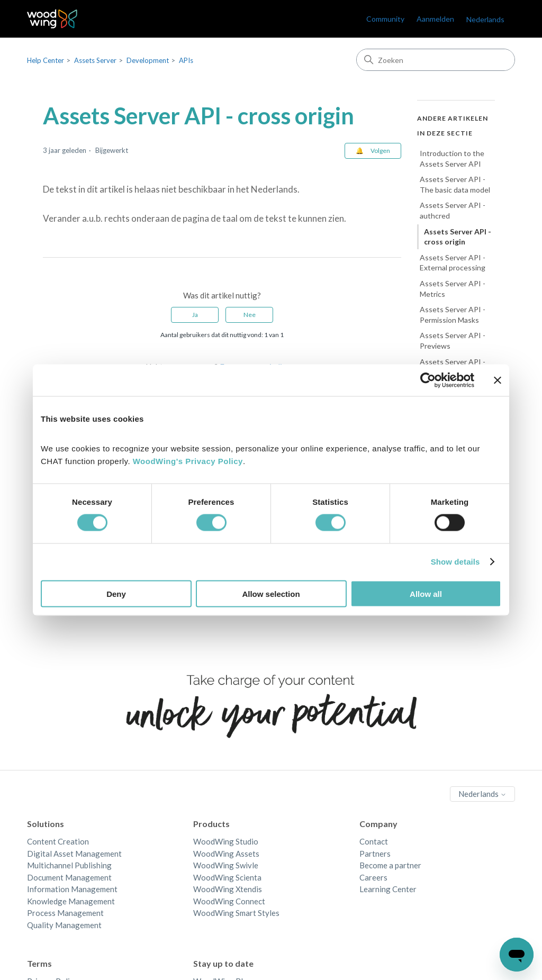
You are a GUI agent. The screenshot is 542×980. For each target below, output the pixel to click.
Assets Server (95, 60)
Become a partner (390, 865)
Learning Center (388, 889)
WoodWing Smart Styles (236, 913)
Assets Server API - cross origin (458, 237)
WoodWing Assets (226, 854)
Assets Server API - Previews (453, 341)
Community (385, 19)
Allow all (426, 593)
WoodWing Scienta (227, 877)
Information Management (72, 889)
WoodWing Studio (226, 841)
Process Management (65, 913)
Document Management (69, 877)
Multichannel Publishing (69, 865)
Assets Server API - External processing (453, 263)
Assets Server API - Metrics (453, 289)
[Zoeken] (436, 60)
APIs (186, 60)
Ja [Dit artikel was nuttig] (195, 315)
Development (148, 60)
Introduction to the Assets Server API (452, 158)
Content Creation (58, 841)
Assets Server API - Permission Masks (453, 315)
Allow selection (271, 593)
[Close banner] (498, 380)
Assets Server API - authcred (453, 210)
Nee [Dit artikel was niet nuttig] (250, 315)
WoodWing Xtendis (228, 889)
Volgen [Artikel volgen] (380, 151)
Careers (373, 877)
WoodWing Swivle (226, 865)
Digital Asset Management (74, 854)
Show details (455, 562)
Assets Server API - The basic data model (455, 184)
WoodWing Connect (229, 901)
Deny (116, 593)
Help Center (46, 60)
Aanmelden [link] (435, 19)
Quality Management (64, 925)
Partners (375, 854)
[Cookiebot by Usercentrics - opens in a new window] (428, 380)
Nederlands (485, 19)
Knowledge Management (71, 901)
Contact (374, 841)
